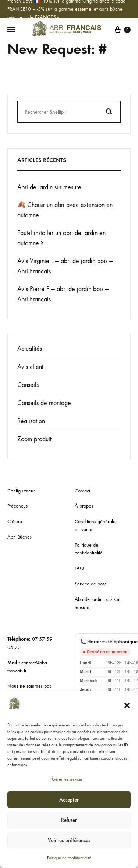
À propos (84, 506)
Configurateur (21, 491)
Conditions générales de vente (96, 525)
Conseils (28, 385)
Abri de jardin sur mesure (49, 187)
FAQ (79, 568)
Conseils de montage (44, 403)
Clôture (15, 521)
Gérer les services (67, 779)
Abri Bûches (20, 537)
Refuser (69, 820)
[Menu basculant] (11, 30)
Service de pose (91, 584)
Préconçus (17, 506)
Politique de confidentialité (69, 858)
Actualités (30, 349)
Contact (82, 491)
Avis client (30, 367)
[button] (127, 705)
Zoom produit (34, 439)
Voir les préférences (69, 840)
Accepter (69, 800)
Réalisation (31, 421)
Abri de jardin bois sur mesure (97, 603)
